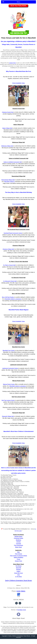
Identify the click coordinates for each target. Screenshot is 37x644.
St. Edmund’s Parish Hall (10, 281)
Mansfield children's (10, 182)
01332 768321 (21, 591)
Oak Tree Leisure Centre (8, 400)
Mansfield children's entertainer (18, 386)
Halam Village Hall (7, 128)
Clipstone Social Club (8, 112)
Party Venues (18, 554)
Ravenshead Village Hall (8, 180)
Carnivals (18, 544)
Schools (18, 542)
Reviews (18, 569)
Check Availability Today (19, 321)
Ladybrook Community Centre (10, 368)
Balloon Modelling (18, 557)
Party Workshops (18, 545)
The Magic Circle (22, 610)
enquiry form (13, 63)
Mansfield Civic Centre (9, 350)
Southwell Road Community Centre (13, 233)
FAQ (18, 575)
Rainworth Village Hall (8, 416)
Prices (18, 559)
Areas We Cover (18, 573)
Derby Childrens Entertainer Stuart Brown (18, 580)
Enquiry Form (18, 561)
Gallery (19, 571)
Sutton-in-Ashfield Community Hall (13, 162)
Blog (18, 552)
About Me (18, 568)
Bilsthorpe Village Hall (7, 146)
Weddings (18, 540)
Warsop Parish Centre (9, 384)
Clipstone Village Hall (8, 249)
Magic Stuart (18, 547)
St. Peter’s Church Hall (9, 265)
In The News (18, 577)
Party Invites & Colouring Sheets (18, 556)
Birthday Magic (18, 536)
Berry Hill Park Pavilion (8, 297)
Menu (11, 2)
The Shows (18, 566)
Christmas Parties (18, 538)
